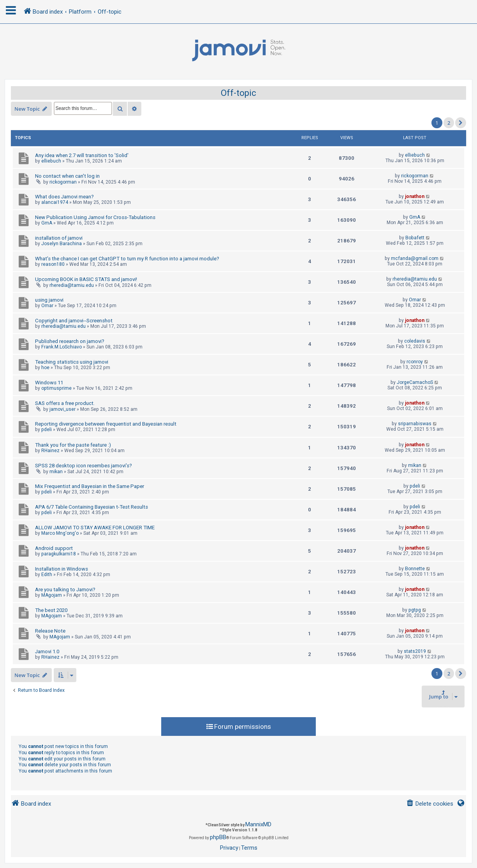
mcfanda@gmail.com (415, 258)
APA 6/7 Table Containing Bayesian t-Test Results (92, 507)
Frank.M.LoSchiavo (62, 347)
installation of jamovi (59, 238)
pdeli (47, 430)
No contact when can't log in (67, 176)
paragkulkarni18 (59, 554)
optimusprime (56, 388)
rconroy (415, 362)
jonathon (415, 196)
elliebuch (51, 161)
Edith (47, 575)
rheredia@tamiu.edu (72, 285)
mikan (56, 472)
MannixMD (258, 824)
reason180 (53, 264)
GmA (47, 223)
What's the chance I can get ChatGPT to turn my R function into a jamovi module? (127, 259)
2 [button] (449, 123)
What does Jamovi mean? (64, 197)
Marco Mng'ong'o (60, 533)
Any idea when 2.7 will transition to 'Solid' (82, 155)
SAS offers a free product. (65, 403)
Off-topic (238, 93)
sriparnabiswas (415, 424)
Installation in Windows (62, 569)
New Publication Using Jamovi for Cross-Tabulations (95, 217)
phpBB (218, 837)
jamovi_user (62, 409)
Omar (47, 306)
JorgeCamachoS (415, 382)
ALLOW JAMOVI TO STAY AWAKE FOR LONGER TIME (95, 528)
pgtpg (415, 610)
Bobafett (415, 238)
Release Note (50, 631)
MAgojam (52, 595)
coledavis (415, 341)
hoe (45, 368)
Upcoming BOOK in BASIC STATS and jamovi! (86, 279)
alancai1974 (55, 202)
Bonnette (415, 569)
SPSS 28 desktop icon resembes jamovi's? (84, 466)
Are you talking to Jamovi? (65, 590)
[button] (461, 123)
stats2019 (415, 651)
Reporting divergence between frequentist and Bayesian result (106, 424)
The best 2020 (51, 610)
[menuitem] (430, 804)
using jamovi (49, 300)
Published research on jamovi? (70, 341)
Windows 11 (49, 383)
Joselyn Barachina (62, 244)
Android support (54, 548)
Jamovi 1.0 (47, 651)
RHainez (50, 451)
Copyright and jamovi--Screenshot (74, 321)
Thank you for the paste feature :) (73, 445)
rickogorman (63, 182)
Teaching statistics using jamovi (72, 362)
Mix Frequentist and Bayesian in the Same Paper (90, 486)
